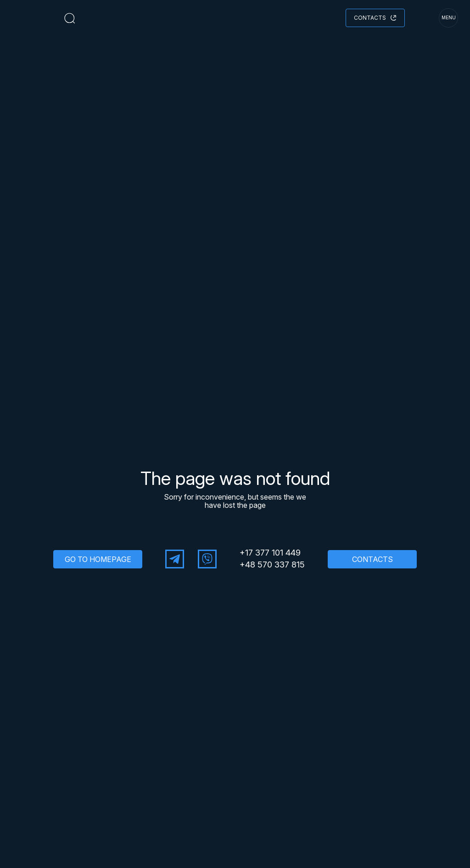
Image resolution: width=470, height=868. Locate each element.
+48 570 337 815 (272, 565)
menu (449, 17)
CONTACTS (372, 559)
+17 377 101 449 (270, 553)
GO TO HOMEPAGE (98, 559)
